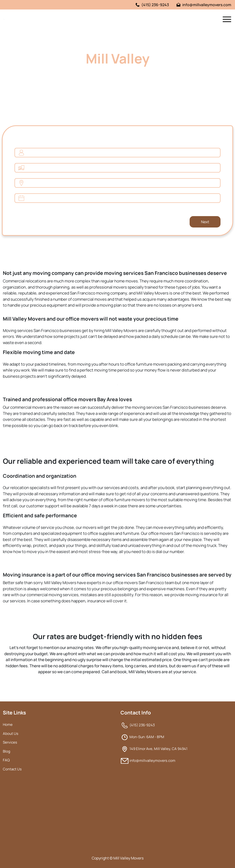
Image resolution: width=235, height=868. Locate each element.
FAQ (6, 760)
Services (10, 742)
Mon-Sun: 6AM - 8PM (147, 737)
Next (205, 222)
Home (8, 725)
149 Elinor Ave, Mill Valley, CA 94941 (158, 749)
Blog (7, 751)
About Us (11, 734)
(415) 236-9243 (152, 5)
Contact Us (12, 769)
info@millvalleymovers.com (204, 5)
